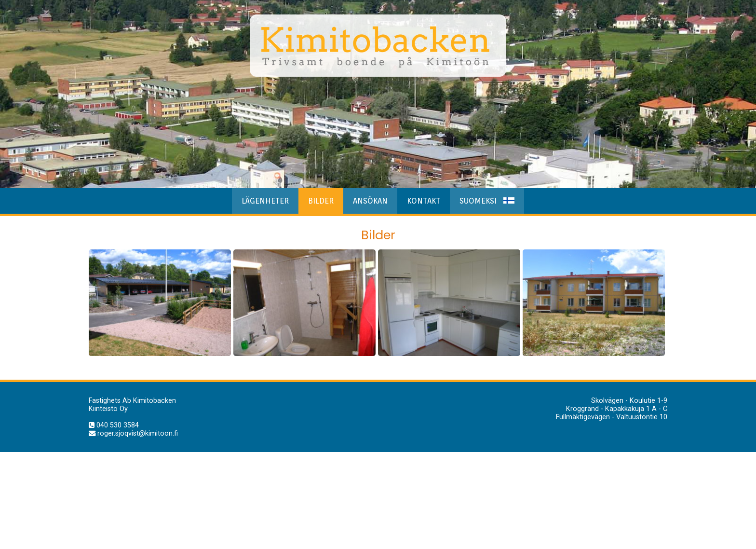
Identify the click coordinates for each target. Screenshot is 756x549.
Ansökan (370, 201)
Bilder (321, 201)
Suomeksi (487, 201)
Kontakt (424, 201)
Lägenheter (265, 201)
